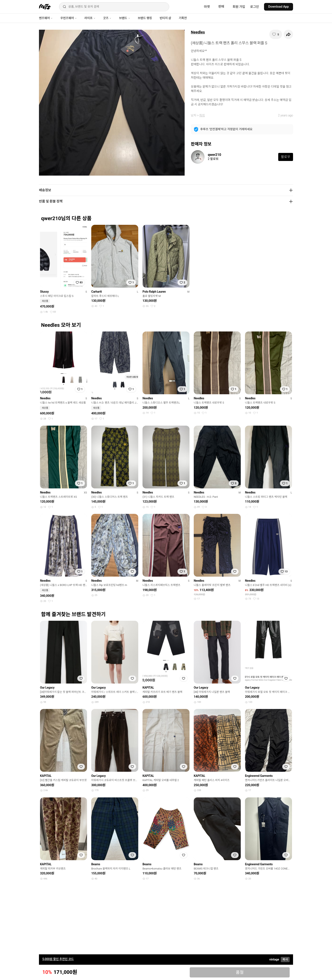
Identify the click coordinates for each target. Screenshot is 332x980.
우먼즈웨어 (69, 18)
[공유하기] (288, 34)
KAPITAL (148, 688)
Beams (96, 864)
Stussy (44, 292)
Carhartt (97, 292)
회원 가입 (239, 7)
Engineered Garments (259, 776)
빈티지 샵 (165, 18)
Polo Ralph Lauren (154, 292)
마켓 (207, 7)
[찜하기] (276, 34)
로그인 (255, 7)
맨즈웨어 (46, 18)
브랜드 (125, 18)
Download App (279, 7)
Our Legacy (47, 688)
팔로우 (286, 157)
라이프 (90, 18)
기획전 (183, 18)
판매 (221, 7)
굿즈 (107, 18)
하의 (202, 115)
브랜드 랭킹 (145, 18)
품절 (240, 972)
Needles (198, 32)
